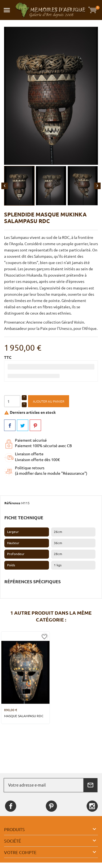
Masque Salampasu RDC (24, 716)
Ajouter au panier (49, 401)
